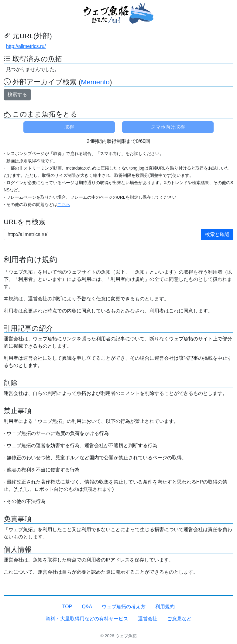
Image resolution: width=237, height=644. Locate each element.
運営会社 (148, 619)
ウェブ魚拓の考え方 (124, 607)
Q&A (87, 607)
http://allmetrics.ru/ (26, 46)
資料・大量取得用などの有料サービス (87, 619)
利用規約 (165, 607)
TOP (67, 607)
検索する (17, 94)
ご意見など (179, 619)
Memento (95, 82)
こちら (64, 204)
